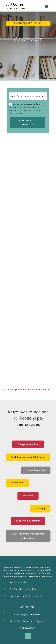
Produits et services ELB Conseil (28, 457)
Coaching (40, 509)
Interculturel (17, 483)
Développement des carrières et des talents (28, 536)
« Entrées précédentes (17, 390)
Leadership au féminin (28, 521)
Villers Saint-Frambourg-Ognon (26, 621)
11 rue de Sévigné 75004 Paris (25, 614)
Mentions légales (18, 583)
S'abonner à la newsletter (27, 123)
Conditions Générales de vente (26, 596)
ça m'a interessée (36, 470)
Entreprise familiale (28, 444)
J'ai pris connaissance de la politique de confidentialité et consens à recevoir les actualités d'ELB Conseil (25, 109)
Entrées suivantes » (41, 390)
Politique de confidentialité (24, 589)
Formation (28, 496)
